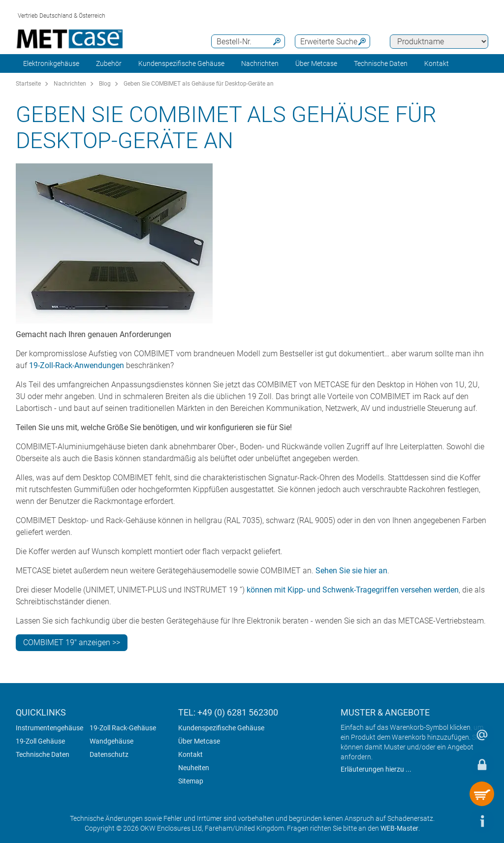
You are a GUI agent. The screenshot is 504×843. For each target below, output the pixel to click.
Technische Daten (43, 754)
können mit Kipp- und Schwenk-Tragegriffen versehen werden (353, 590)
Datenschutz (109, 754)
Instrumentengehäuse (49, 728)
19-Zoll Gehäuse (40, 741)
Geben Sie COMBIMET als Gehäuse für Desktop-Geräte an (199, 84)
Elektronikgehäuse (51, 63)
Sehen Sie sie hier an (351, 571)
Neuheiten (194, 768)
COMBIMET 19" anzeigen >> (72, 642)
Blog (105, 84)
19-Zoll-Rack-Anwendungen (77, 365)
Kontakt (190, 754)
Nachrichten (260, 63)
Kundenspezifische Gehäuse (181, 63)
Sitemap (191, 781)
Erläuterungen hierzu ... (376, 769)
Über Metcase (199, 741)
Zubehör (109, 63)
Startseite (28, 84)
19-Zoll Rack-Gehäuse (123, 728)
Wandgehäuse (111, 741)
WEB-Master (399, 828)
